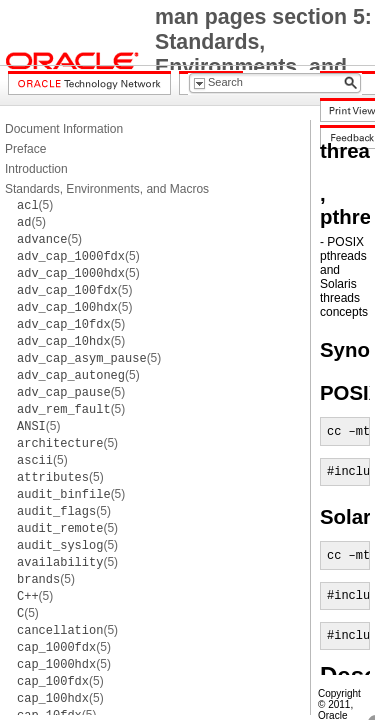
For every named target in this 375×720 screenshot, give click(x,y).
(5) (35, 205)
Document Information (64, 129)
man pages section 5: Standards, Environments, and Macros (263, 54)
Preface (25, 149)
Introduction (36, 169)
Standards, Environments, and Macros (107, 189)
